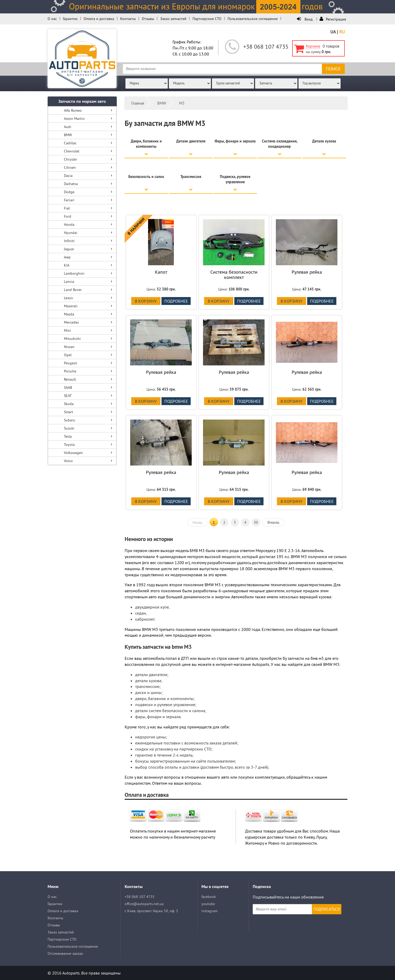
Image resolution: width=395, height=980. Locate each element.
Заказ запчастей (173, 19)
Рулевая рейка (307, 272)
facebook (209, 897)
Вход (305, 19)
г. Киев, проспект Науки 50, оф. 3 (151, 911)
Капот (161, 272)
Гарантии (70, 19)
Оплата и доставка (99, 19)
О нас (52, 19)
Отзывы (148, 19)
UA (333, 32)
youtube (208, 904)
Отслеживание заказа (65, 953)
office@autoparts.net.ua (144, 904)
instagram (209, 911)
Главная (138, 103)
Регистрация (333, 19)
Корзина (313, 46)
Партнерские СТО (207, 19)
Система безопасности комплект (234, 275)
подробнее (176, 301)
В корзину (146, 301)
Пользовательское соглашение (253, 19)
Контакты (128, 19)
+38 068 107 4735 (266, 47)
